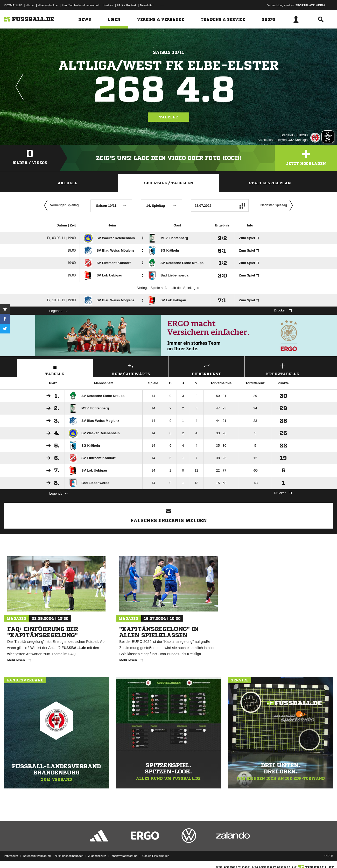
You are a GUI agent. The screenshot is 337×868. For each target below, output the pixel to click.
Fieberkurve (207, 369)
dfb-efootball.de (48, 5)
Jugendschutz (97, 856)
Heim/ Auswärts (131, 369)
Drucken (283, 310)
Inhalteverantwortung (124, 856)
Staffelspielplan (270, 183)
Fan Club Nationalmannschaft (81, 5)
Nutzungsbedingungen (69, 856)
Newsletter (147, 5)
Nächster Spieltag (278, 205)
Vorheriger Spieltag (60, 205)
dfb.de (30, 5)
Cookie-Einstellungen (156, 856)
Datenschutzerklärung (37, 856)
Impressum (11, 856)
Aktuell (67, 183)
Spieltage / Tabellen (169, 183)
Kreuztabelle (283, 369)
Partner (108, 5)
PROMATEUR (13, 5)
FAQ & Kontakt (127, 5)
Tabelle (168, 117)
